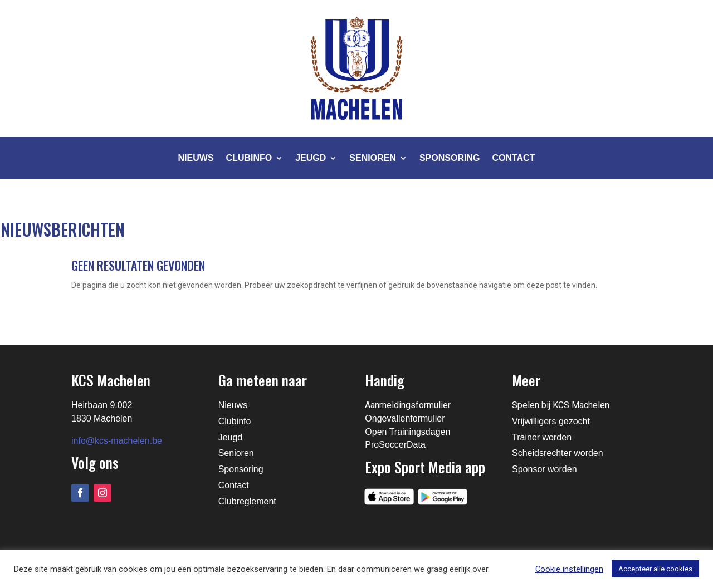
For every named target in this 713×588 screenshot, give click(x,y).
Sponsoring (450, 158)
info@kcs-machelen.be (117, 441)
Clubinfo (249, 158)
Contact (513, 158)
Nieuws (196, 158)
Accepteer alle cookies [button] (655, 569)
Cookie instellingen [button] (569, 569)
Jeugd (311, 158)
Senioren (373, 158)
